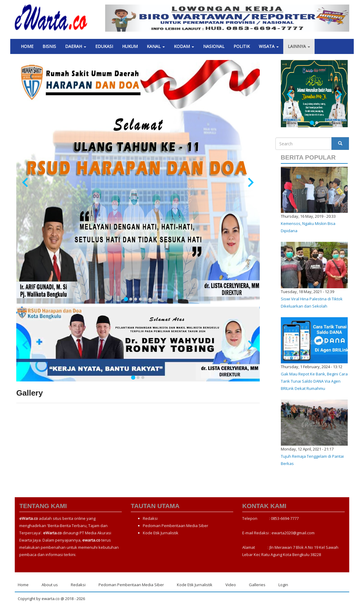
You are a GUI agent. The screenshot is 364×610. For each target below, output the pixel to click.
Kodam (184, 46)
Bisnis (49, 46)
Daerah (76, 46)
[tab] (126, 299)
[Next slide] (250, 183)
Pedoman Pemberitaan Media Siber (176, 526)
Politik (242, 46)
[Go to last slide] (26, 183)
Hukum (130, 46)
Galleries (257, 585)
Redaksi (150, 518)
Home (27, 46)
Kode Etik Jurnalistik (161, 533)
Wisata (269, 46)
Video (231, 585)
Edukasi (104, 46)
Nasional (214, 46)
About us (50, 585)
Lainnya (299, 46)
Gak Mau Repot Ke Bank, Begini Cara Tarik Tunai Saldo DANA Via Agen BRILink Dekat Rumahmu (314, 381)
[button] (124, 18)
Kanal (156, 46)
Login (283, 585)
